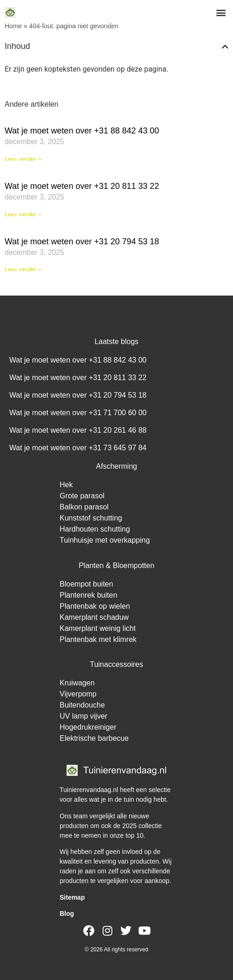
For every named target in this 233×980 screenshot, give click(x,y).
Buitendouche (82, 705)
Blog (67, 913)
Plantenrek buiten (89, 595)
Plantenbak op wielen (95, 606)
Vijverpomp (78, 694)
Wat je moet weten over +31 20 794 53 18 (82, 242)
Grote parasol (82, 496)
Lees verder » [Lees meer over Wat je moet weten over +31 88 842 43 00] (23, 159)
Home (13, 26)
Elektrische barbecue (94, 738)
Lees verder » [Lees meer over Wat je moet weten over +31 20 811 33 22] (23, 215)
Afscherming (117, 466)
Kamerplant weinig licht (98, 628)
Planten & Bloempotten (116, 566)
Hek (66, 485)
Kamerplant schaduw (94, 617)
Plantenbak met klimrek (98, 639)
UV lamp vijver (83, 716)
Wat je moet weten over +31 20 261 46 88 (78, 430)
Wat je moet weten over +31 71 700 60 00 (78, 413)
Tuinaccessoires (116, 664)
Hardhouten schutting (95, 529)
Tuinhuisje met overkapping (105, 540)
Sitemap (72, 897)
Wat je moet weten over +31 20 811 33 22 (82, 186)
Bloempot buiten (86, 584)
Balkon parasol (84, 507)
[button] (221, 12)
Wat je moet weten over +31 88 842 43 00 (82, 131)
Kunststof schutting (91, 518)
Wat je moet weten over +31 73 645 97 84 (78, 448)
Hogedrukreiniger (88, 727)
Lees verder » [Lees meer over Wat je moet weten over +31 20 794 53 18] (23, 269)
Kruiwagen (77, 683)
